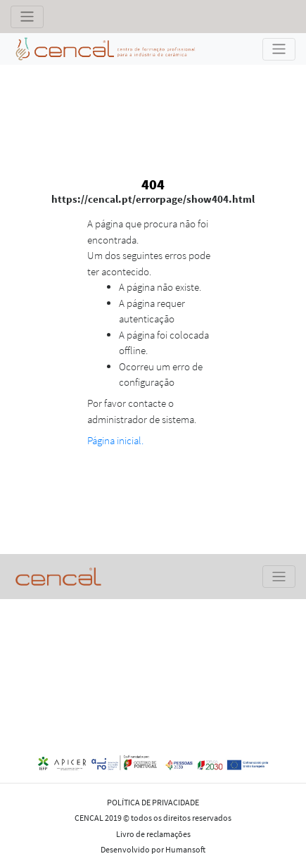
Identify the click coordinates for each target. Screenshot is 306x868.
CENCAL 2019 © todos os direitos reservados (153, 818)
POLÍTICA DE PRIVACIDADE (153, 802)
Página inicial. (115, 440)
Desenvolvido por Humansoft (153, 849)
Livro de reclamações (153, 834)
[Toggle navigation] (27, 17)
